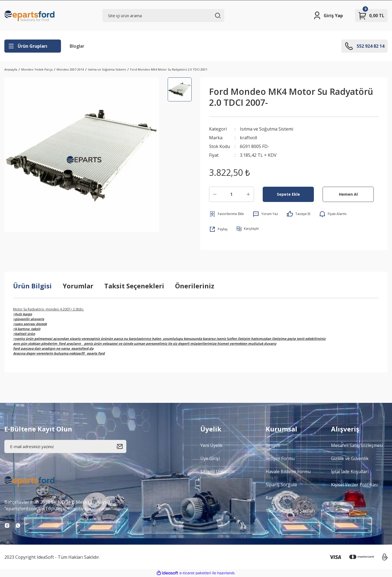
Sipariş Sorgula (281, 485)
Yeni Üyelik (212, 445)
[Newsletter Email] (65, 446)
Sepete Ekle (288, 194)
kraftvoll (248, 138)
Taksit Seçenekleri (134, 286)
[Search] (163, 16)
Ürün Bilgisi (32, 286)
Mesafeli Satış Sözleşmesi (357, 445)
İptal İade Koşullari (350, 472)
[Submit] (121, 446)
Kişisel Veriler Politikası (355, 485)
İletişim (273, 445)
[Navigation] (33, 46)
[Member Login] (328, 16)
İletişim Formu (280, 458)
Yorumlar (78, 286)
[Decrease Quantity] (215, 194)
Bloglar (77, 46)
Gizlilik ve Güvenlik (350, 458)
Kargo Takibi (279, 498)
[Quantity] (232, 194)
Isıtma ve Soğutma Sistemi (267, 129)
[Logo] (30, 16)
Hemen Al (348, 194)
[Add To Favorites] (226, 214)
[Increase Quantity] (248, 194)
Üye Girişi (210, 458)
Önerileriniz (195, 286)
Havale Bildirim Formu (288, 472)
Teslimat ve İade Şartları (290, 511)
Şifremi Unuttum (217, 472)
